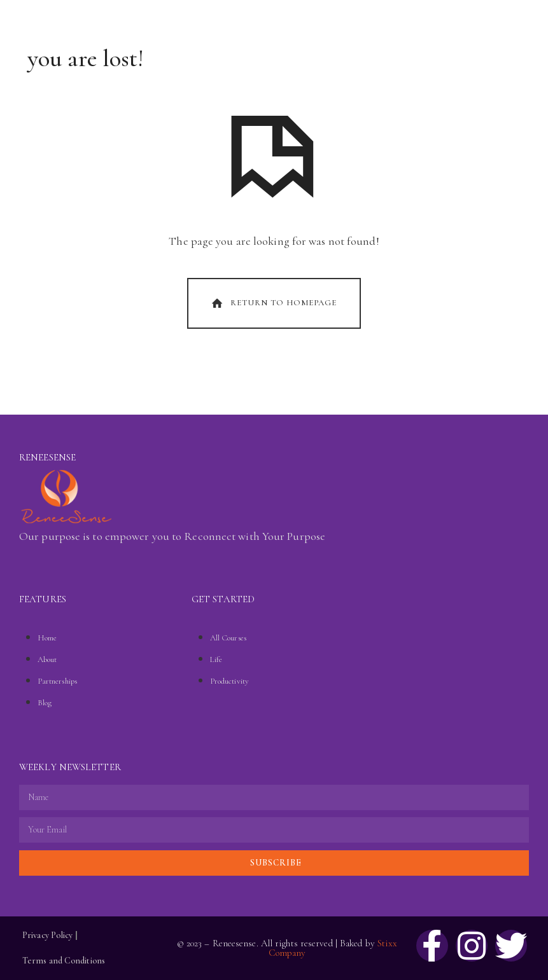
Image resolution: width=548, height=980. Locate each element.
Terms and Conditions (64, 961)
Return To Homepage (273, 303)
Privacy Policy (47, 935)
